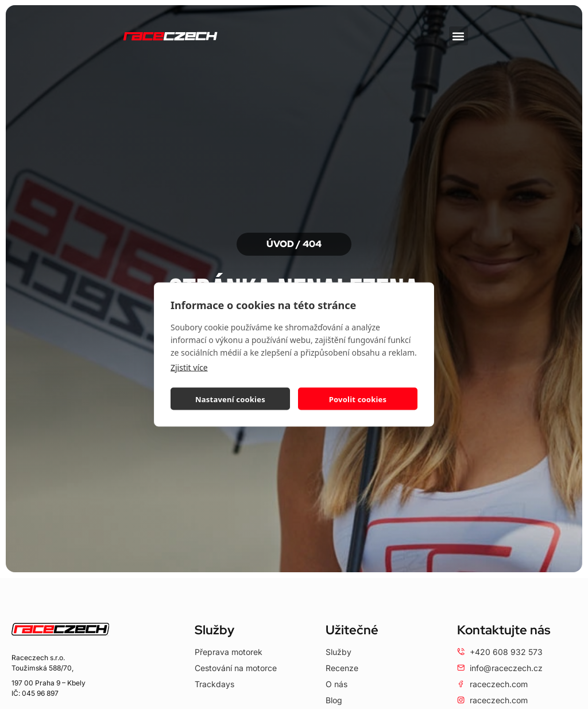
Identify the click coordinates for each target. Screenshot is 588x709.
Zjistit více (189, 367)
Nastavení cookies (230, 399)
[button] (459, 36)
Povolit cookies (358, 399)
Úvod (280, 244)
